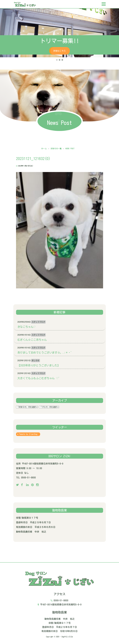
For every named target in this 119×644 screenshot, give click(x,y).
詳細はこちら (60, 51)
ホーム (44, 149)
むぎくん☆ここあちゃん (32, 340)
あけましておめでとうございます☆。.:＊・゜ (45, 352)
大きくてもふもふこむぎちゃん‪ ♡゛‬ (39, 378)
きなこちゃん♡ (27, 327)
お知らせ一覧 (56, 149)
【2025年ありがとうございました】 (39, 365)
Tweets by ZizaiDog (28, 434)
